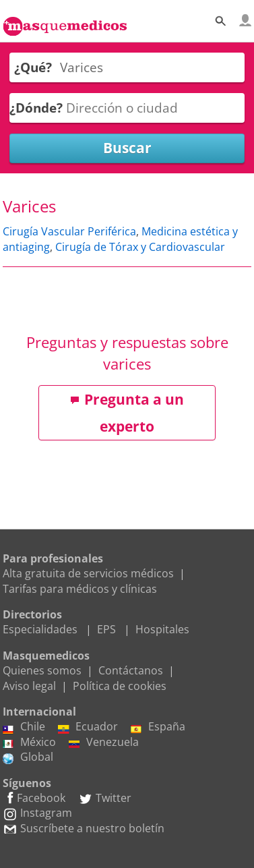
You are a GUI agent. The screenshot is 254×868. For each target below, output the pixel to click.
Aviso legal (29, 686)
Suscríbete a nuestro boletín (84, 828)
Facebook (34, 798)
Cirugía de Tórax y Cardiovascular (140, 247)
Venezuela (104, 742)
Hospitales (162, 629)
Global (28, 757)
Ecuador (88, 726)
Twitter (105, 798)
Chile (24, 726)
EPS (106, 629)
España (158, 726)
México (29, 742)
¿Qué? (33, 67)
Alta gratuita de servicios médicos (88, 573)
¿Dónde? (36, 108)
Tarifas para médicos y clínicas (80, 589)
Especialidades (40, 629)
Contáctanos (131, 670)
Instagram (37, 813)
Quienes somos (42, 670)
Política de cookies (120, 686)
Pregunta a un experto (127, 413)
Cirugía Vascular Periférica (69, 231)
